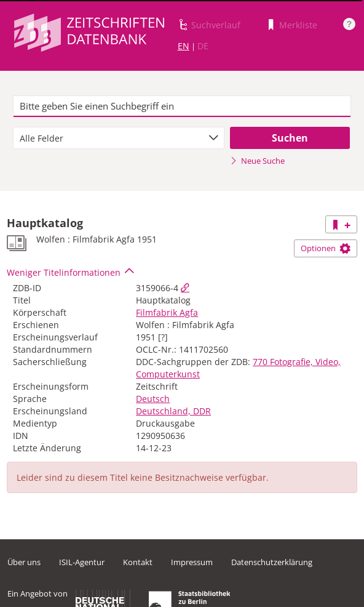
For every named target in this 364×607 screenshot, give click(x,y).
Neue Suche (257, 161)
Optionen (326, 248)
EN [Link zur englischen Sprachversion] (184, 46)
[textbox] (182, 107)
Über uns (24, 562)
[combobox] (118, 138)
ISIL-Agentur (82, 562)
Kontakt (138, 562)
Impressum (192, 562)
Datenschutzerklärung (272, 562)
